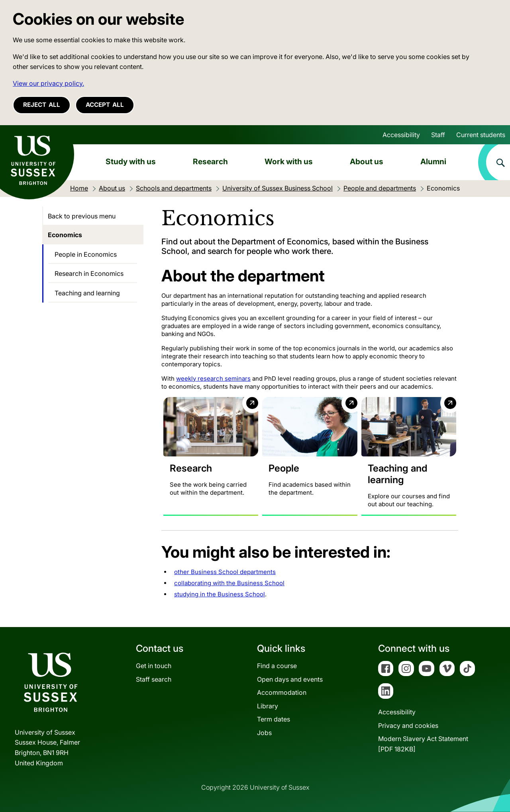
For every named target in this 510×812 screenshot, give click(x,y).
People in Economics (86, 254)
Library (268, 706)
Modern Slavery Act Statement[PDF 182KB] (423, 744)
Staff (438, 135)
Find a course (277, 666)
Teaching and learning (87, 293)
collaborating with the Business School (229, 583)
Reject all (42, 105)
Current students (481, 135)
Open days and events (290, 679)
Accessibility (401, 135)
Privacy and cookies (408, 725)
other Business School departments (225, 572)
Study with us (131, 161)
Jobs (264, 733)
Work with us (289, 161)
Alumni (433, 161)
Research (210, 161)
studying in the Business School (220, 594)
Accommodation (282, 692)
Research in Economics (89, 273)
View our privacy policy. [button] (48, 83)
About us (367, 161)
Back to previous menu (82, 216)
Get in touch (154, 666)
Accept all (105, 105)
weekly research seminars (213, 378)
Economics (65, 235)
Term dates (274, 719)
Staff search (154, 679)
